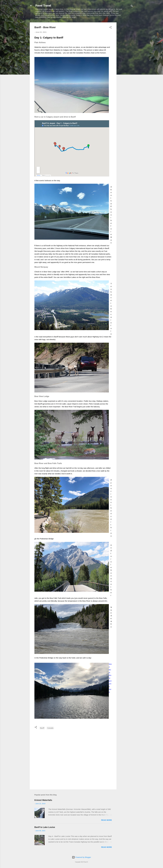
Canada (50, 728)
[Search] (132, 6)
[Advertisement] (126, 57)
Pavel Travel (43, 6)
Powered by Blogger (81, 857)
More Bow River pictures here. (110, 678)
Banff (42, 728)
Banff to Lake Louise (45, 827)
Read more (106, 820)
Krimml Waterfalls (43, 800)
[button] (110, 28)
